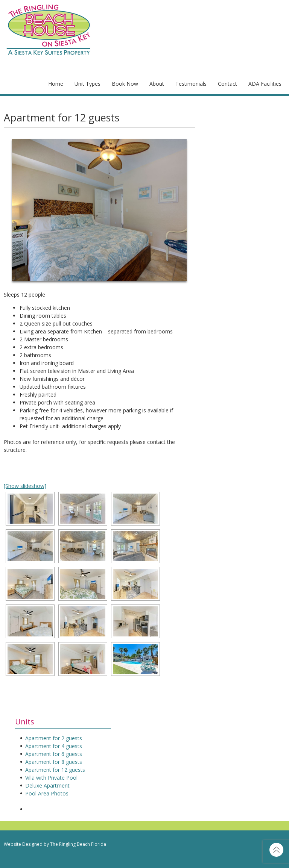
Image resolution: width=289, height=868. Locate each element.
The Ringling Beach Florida (78, 844)
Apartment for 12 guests (55, 770)
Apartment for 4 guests (54, 746)
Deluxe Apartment (47, 785)
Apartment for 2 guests (54, 738)
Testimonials (191, 84)
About (157, 84)
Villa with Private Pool (51, 778)
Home (56, 84)
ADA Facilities (265, 84)
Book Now (125, 84)
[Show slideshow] (25, 486)
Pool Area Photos (47, 793)
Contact (227, 84)
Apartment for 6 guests (54, 754)
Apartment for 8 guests (54, 762)
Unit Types (87, 84)
